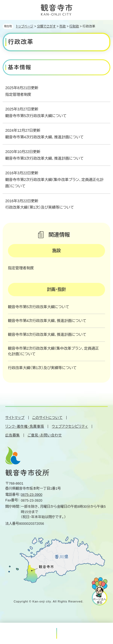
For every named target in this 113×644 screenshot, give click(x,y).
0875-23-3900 (32, 495)
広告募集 (13, 435)
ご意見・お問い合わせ (45, 435)
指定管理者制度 (18, 94)
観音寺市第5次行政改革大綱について (36, 116)
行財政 (74, 26)
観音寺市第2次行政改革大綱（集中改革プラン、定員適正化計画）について (55, 183)
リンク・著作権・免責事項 (25, 426)
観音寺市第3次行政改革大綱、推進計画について (44, 158)
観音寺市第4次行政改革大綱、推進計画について (44, 137)
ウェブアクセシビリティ (70, 426)
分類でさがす (46, 26)
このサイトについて (47, 418)
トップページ (25, 26)
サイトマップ (15, 418)
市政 (63, 26)
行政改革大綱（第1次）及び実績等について (40, 207)
